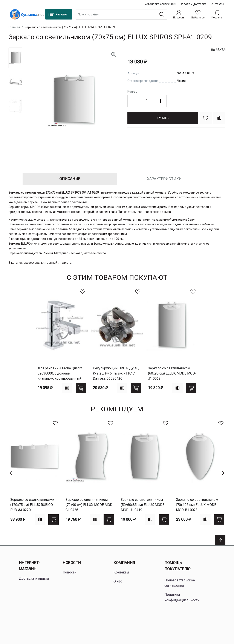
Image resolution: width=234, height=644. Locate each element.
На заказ (218, 50)
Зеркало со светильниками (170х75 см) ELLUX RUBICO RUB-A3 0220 (32, 505)
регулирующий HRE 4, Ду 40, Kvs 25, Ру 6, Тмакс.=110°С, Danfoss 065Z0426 (116, 373)
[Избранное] (198, 14)
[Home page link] (27, 14)
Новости (72, 563)
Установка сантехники (160, 4)
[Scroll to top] (220, 540)
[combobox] (121, 14)
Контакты (217, 4)
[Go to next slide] (222, 473)
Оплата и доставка (193, 4)
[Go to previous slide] (12, 473)
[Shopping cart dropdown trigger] (217, 14)
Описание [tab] (70, 179)
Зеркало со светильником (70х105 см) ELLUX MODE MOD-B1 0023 (197, 505)
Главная (14, 27)
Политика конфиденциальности (182, 597)
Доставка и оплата (34, 579)
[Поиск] (162, 14)
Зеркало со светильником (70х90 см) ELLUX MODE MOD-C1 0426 (90, 505)
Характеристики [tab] (164, 179)
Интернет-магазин (29, 566)
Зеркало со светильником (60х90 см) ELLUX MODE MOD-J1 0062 (172, 373)
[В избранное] (206, 118)
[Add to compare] (67, 388)
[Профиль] (179, 14)
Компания (124, 563)
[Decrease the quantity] (133, 101)
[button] (15, 58)
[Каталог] (59, 14)
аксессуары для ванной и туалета (48, 263)
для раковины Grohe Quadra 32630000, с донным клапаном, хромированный (60, 373)
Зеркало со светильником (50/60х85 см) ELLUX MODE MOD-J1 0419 (143, 505)
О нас (118, 581)
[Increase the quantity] (161, 101)
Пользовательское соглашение (180, 583)
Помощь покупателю (177, 566)
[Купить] (163, 118)
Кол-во (132, 92)
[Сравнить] (219, 118)
